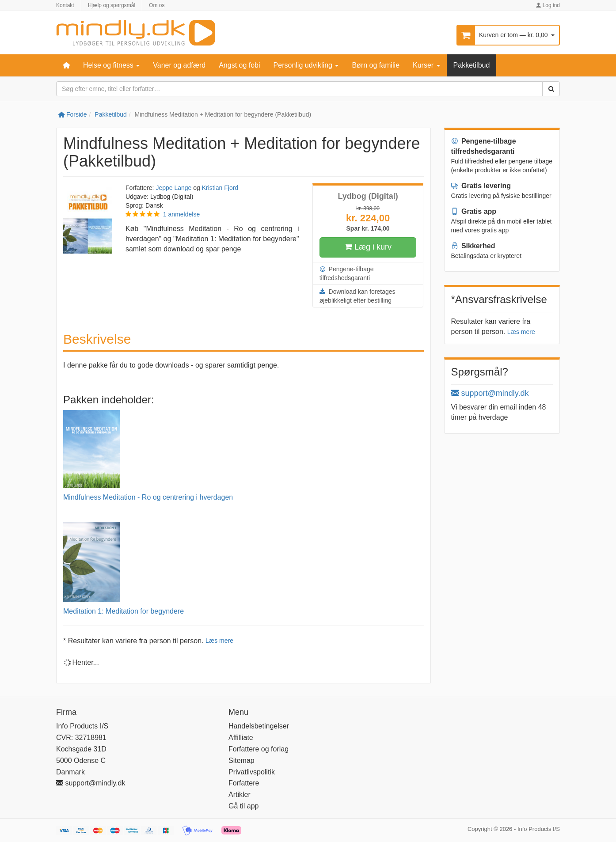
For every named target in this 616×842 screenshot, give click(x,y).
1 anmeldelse (181, 214)
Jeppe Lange (173, 188)
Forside (73, 114)
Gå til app (243, 806)
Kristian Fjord (220, 188)
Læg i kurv (368, 247)
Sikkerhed (473, 246)
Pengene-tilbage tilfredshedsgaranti (347, 273)
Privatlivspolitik (252, 772)
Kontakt (65, 5)
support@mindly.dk (490, 393)
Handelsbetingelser (259, 726)
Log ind (548, 5)
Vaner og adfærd (179, 65)
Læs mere (219, 641)
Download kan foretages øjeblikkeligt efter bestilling (357, 296)
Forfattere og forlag (259, 749)
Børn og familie (376, 65)
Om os (157, 5)
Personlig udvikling (306, 65)
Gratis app (474, 211)
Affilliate (241, 738)
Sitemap (241, 760)
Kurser (426, 65)
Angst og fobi (239, 65)
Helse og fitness (111, 65)
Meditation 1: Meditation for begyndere (124, 611)
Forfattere (244, 783)
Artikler (240, 795)
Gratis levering (481, 186)
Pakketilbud (472, 65)
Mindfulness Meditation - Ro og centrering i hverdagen (148, 497)
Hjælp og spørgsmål (112, 5)
